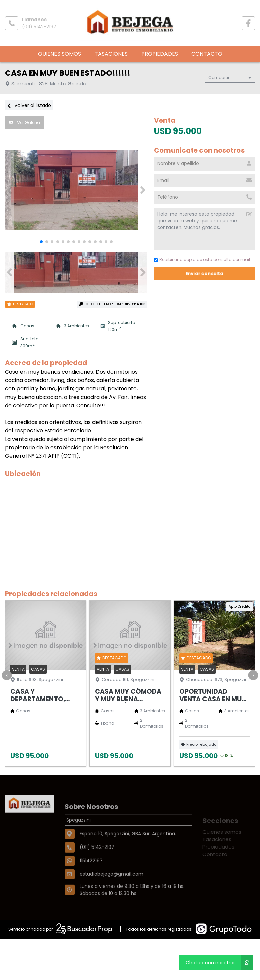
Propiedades (160, 54)
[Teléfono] (205, 197)
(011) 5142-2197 (39, 27)
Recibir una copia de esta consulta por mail (202, 259)
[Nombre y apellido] (205, 164)
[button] (143, 190)
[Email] (205, 181)
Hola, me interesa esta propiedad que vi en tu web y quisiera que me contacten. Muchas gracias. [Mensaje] (205, 229)
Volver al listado (29, 105)
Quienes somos (60, 54)
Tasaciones (111, 54)
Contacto (207, 54)
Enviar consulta (205, 274)
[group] (76, 190)
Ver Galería (24, 123)
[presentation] (7, 675)
